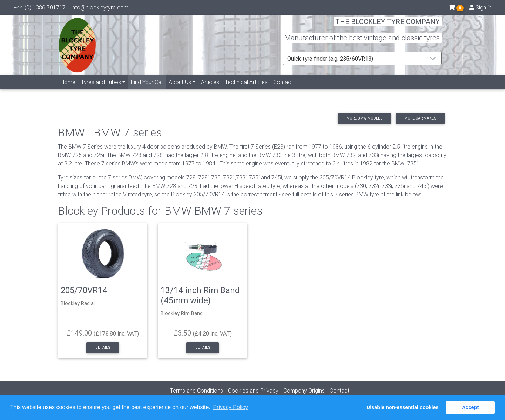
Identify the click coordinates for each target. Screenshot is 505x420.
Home (68, 90)
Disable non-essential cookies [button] (403, 407)
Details (103, 348)
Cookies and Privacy (253, 391)
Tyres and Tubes (101, 90)
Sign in (480, 9)
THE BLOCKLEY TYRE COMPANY (388, 26)
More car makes (420, 118)
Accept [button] (470, 407)
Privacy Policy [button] (230, 407)
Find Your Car (148, 90)
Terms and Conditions (197, 391)
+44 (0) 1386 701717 (40, 9)
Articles (210, 90)
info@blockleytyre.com (100, 9)
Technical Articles (246, 90)
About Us (180, 90)
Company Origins (304, 391)
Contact (283, 90)
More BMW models (364, 118)
